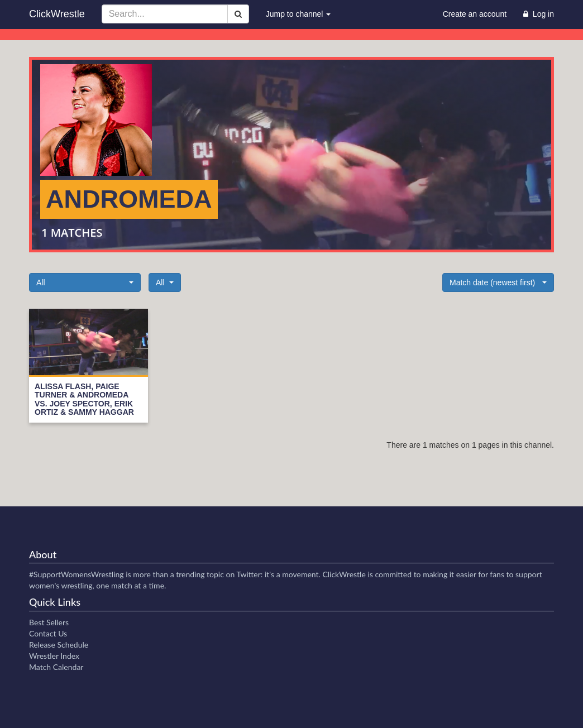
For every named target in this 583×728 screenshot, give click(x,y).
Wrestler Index (54, 656)
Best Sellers (49, 622)
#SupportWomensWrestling (77, 574)
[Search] (238, 14)
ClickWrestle (57, 14)
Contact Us (48, 633)
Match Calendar (56, 667)
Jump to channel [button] (298, 14)
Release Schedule (59, 645)
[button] (85, 282)
